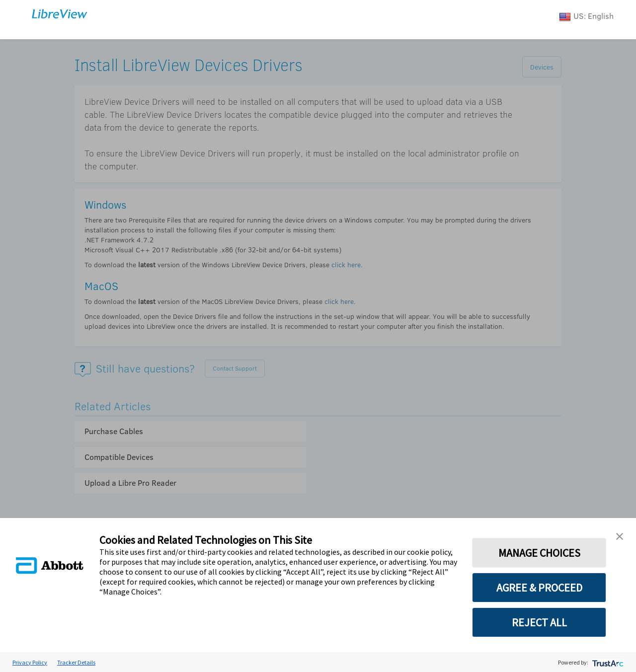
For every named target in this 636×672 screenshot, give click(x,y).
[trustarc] (607, 662)
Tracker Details (76, 662)
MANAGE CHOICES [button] (539, 553)
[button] (620, 535)
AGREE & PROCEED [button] (539, 588)
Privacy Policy (30, 662)
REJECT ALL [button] (539, 622)
